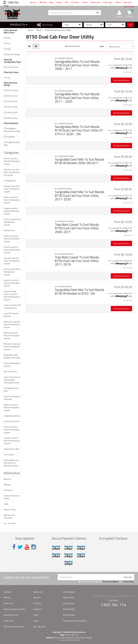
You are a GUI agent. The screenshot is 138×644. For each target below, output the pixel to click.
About (33, 2)
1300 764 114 (11, 4)
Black (8, 38)
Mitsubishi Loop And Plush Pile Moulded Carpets (12, 347)
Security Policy (69, 615)
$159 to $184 (12, 107)
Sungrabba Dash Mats (12, 144)
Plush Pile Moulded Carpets (12, 365)
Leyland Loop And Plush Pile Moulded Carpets (12, 283)
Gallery (85, 2)
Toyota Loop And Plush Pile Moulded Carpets (12, 441)
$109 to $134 (12, 96)
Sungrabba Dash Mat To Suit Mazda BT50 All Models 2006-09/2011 (79, 161)
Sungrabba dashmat (12, 416)
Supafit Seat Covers (12, 421)
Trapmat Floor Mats (12, 449)
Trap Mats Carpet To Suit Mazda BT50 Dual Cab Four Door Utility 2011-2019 (77, 261)
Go (130, 25)
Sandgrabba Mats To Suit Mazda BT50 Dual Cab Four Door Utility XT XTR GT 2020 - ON (79, 130)
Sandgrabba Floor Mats (11, 389)
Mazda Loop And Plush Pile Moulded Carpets (12, 335)
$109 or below (12, 90)
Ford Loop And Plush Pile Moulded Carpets (12, 222)
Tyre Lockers (9, 454)
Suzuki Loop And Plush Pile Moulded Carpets (12, 430)
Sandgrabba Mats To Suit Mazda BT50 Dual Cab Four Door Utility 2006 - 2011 (77, 65)
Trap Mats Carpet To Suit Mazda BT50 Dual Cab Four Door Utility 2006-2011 (77, 228)
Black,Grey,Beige (13, 54)
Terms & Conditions (111, 582)
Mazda (39, 30)
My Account (95, 2)
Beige (8, 49)
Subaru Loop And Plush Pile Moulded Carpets (12, 407)
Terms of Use (69, 597)
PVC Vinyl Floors (10, 371)
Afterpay (7, 485)
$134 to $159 (12, 101)
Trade (6, 504)
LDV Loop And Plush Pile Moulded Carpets (12, 272)
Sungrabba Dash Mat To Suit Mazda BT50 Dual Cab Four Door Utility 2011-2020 (79, 195)
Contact (59, 2)
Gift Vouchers (9, 230)
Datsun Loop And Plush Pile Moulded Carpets (12, 200)
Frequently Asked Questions (75, 621)
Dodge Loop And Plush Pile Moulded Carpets (12, 211)
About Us (7, 479)
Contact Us (8, 490)
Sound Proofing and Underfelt (12, 398)
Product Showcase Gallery (12, 497)
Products (19, 25)
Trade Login (108, 2)
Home (31, 30)
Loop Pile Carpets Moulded (11, 315)
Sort (102, 46)
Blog (51, 2)
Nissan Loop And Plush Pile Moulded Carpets (12, 161)
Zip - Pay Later (10, 523)
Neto (78, 640)
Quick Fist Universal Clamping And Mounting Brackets (12, 380)
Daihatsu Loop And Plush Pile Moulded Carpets (12, 189)
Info (130, 68)
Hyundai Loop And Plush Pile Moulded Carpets (12, 261)
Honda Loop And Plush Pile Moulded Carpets (12, 250)
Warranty (128, 2)
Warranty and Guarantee (9, 516)
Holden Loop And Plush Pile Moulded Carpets (12, 239)
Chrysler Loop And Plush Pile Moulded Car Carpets (12, 172)
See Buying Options (121, 80)
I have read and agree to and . (107, 582)
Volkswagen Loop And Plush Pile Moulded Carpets (11, 463)
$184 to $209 (12, 112)
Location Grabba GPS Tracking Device (12, 306)
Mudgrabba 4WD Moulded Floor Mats (12, 356)
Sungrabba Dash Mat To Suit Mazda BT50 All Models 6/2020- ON (79, 291)
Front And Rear (12, 67)
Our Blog (37, 603)
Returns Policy (10, 509)
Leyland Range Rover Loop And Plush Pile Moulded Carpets (12, 295)
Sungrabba (10, 137)
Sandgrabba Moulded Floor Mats (12, 130)
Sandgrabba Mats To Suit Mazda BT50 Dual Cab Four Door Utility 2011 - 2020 (77, 98)
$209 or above (12, 118)
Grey (8, 43)
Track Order (9, 621)
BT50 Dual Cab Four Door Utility (58, 30)
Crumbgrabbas (10, 181)
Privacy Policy (128, 582)
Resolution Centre (11, 615)
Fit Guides (75, 2)
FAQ (67, 2)
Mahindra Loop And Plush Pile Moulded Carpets (12, 324)
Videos (118, 2)
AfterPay (43, 2)
